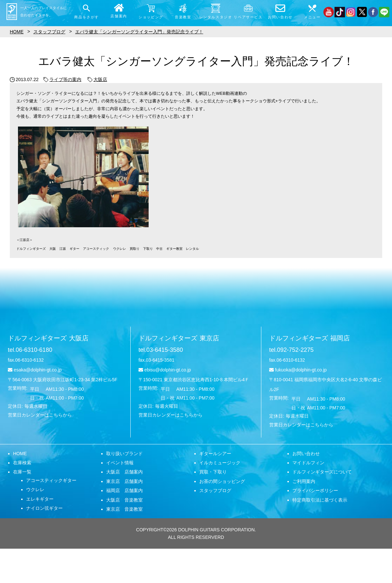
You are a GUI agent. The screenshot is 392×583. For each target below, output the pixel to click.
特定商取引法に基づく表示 (320, 500)
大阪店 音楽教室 (124, 500)
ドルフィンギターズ (48, 338)
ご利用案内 (304, 481)
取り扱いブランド (124, 454)
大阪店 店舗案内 (124, 472)
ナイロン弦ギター (44, 508)
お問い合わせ (306, 454)
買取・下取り (213, 472)
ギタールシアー (215, 454)
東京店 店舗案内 (124, 481)
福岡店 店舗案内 (124, 490)
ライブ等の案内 (62, 79)
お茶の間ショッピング (222, 481)
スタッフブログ (215, 490)
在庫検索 (22, 463)
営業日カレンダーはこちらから (40, 415)
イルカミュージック (220, 463)
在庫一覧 (22, 472)
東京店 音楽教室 (124, 509)
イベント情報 (120, 463)
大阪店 (97, 79)
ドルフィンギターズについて (322, 472)
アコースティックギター (51, 480)
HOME (20, 454)
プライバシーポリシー (315, 490)
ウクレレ (35, 489)
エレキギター (40, 499)
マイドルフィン (308, 463)
